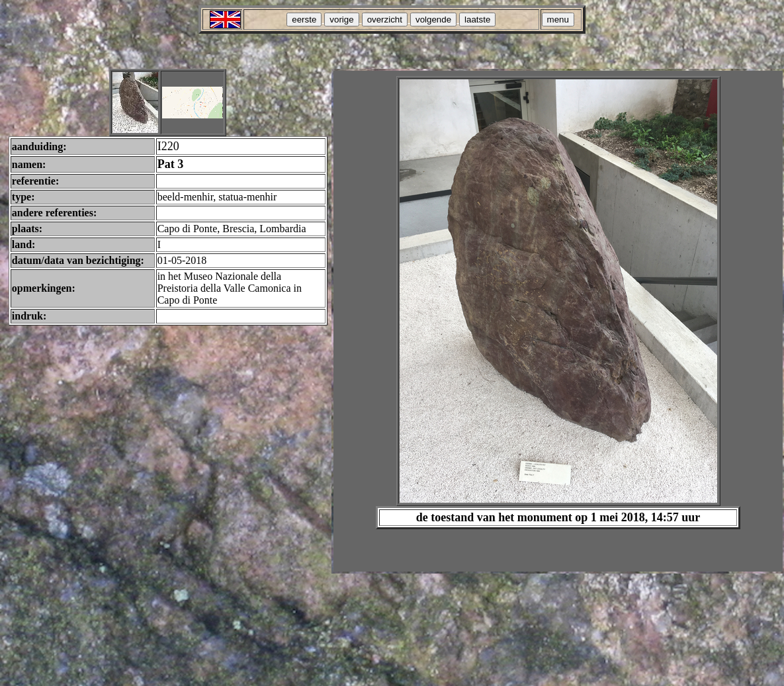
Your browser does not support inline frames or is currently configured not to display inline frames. (558, 321)
